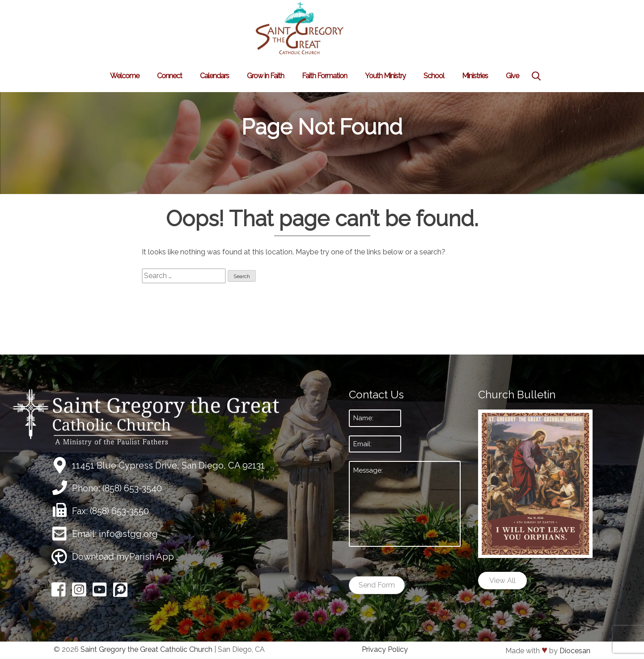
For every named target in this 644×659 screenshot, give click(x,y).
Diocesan (575, 651)
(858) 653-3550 (119, 511)
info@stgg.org (128, 534)
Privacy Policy (385, 649)
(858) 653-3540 (132, 488)
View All (502, 581)
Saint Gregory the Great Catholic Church (146, 649)
